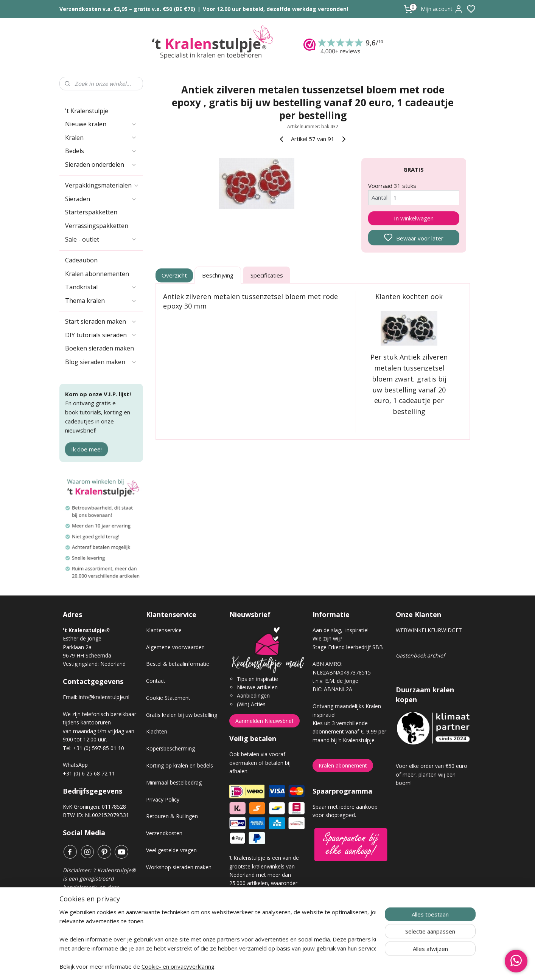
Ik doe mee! (86, 449)
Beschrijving (218, 275)
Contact (156, 681)
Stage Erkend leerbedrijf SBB (348, 647)
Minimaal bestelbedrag (174, 782)
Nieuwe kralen (101, 124)
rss (310, 966)
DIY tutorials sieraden (101, 335)
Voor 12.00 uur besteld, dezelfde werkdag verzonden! (275, 9)
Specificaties (267, 275)
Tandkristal (101, 287)
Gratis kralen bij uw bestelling (182, 715)
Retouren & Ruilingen (172, 816)
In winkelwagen (414, 218)
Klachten (157, 731)
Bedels (101, 151)
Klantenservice (164, 630)
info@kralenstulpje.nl (104, 697)
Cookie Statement (168, 698)
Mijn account (442, 9)
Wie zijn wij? (327, 638)
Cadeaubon (81, 260)
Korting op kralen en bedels (180, 765)
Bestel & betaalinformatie (178, 664)
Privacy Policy (163, 799)
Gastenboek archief (420, 655)
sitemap (294, 966)
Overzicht (175, 275)
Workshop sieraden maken (179, 867)
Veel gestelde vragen (171, 850)
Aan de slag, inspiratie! (341, 630)
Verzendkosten (164, 833)
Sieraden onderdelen (101, 164)
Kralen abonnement (343, 765)
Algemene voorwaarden (175, 647)
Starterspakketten (91, 212)
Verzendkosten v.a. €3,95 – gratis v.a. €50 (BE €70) (127, 9)
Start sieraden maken (101, 321)
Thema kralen (101, 301)
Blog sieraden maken (101, 362)
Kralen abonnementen (97, 274)
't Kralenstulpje (87, 111)
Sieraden (101, 199)
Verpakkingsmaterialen (102, 185)
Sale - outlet (101, 239)
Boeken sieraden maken (100, 348)
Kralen (101, 138)
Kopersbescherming (170, 748)
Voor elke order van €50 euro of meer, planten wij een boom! (432, 774)
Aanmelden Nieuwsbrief (264, 721)
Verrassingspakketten (97, 226)
